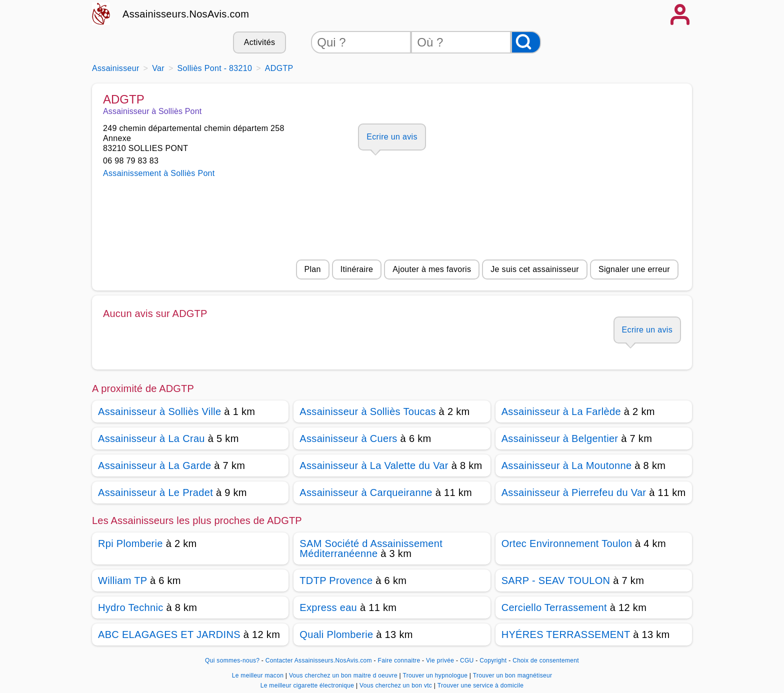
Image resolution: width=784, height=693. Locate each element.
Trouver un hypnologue (436, 675)
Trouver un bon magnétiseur (513, 675)
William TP (122, 580)
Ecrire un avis (392, 137)
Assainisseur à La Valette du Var (374, 465)
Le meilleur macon (259, 675)
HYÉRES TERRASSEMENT (566, 634)
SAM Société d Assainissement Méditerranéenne (371, 548)
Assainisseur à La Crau (151, 438)
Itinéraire (357, 269)
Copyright (494, 660)
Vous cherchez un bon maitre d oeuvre (344, 675)
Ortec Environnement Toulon (567, 543)
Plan (313, 269)
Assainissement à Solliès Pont (159, 173)
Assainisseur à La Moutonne (567, 465)
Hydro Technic (131, 607)
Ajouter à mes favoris (432, 269)
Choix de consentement (546, 660)
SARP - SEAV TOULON (556, 580)
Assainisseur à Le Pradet (155, 492)
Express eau (328, 607)
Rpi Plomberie (130, 543)
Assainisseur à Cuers (348, 438)
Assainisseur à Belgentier (560, 438)
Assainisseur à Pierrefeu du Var (574, 492)
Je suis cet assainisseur (535, 269)
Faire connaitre (399, 660)
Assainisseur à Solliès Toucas (367, 411)
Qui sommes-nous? (232, 660)
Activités (259, 42)
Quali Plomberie (336, 634)
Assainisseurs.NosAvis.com (186, 14)
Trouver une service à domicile (481, 685)
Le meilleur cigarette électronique (308, 685)
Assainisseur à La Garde (154, 465)
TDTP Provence (336, 580)
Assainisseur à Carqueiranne (366, 492)
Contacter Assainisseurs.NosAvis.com (319, 660)
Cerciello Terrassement (554, 607)
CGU (467, 660)
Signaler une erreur (634, 269)
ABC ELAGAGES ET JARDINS (169, 634)
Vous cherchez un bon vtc (397, 685)
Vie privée (440, 660)
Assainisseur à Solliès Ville (159, 411)
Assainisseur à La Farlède (561, 411)
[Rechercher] (526, 42)
